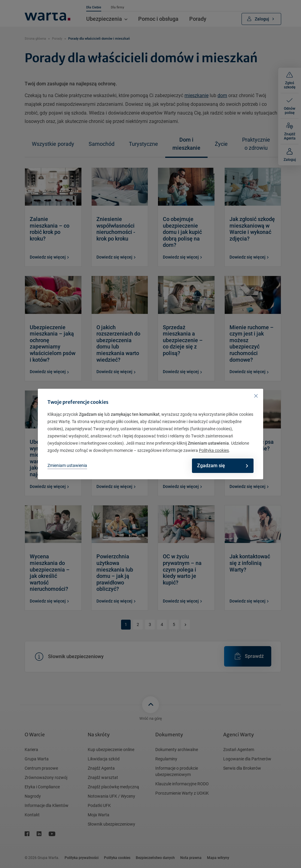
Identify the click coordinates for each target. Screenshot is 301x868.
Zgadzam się (222, 466)
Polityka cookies (214, 450)
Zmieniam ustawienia (67, 465)
